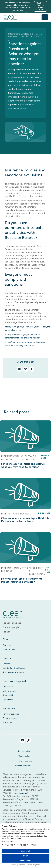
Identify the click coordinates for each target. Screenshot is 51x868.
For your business (11, 714)
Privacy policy (24, 751)
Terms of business (24, 761)
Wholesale (7, 722)
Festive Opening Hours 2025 (40, 6)
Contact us (8, 687)
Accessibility (9, 695)
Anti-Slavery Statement (14, 672)
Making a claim (9, 691)
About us (7, 645)
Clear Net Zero (9, 649)
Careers (6, 664)
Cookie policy (24, 756)
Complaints (8, 699)
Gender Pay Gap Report (14, 668)
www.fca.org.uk (20, 793)
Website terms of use (24, 766)
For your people (10, 718)
